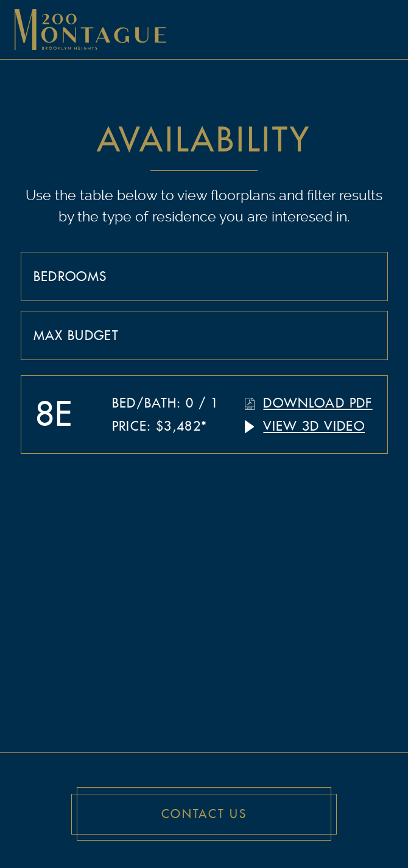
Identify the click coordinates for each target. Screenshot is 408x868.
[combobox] (204, 276)
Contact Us (204, 814)
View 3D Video (314, 426)
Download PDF (318, 403)
